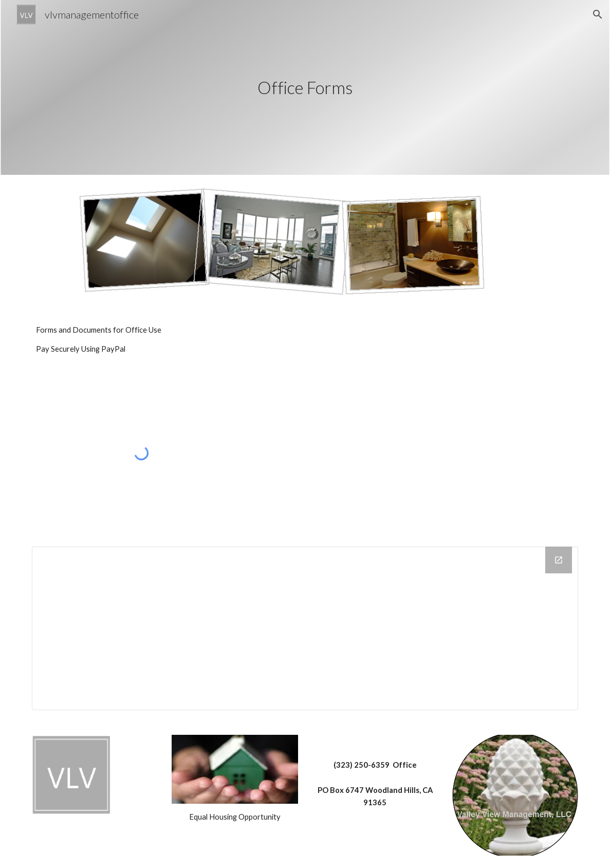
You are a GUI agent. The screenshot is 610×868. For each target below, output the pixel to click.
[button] (598, 14)
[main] (305, 88)
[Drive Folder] (305, 628)
